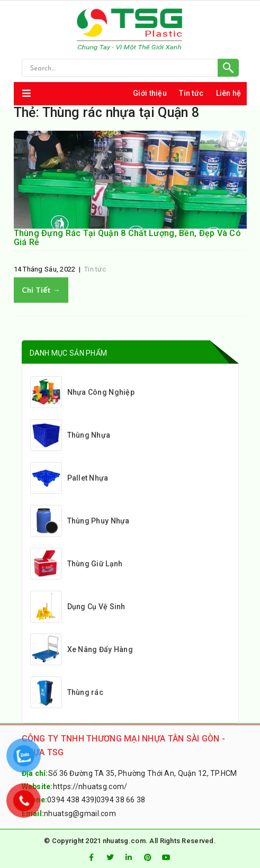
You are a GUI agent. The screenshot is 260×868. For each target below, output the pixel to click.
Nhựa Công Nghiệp (82, 392)
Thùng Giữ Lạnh (77, 564)
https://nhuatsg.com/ (90, 786)
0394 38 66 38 (121, 800)
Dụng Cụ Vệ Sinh (78, 607)
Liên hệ (229, 93)
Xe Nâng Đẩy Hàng (82, 649)
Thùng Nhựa (70, 435)
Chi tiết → (41, 290)
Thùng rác (67, 692)
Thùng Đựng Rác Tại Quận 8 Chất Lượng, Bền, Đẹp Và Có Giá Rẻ (128, 238)
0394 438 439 (71, 800)
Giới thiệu (150, 93)
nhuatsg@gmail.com (80, 813)
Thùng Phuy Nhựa (80, 521)
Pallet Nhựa (69, 478)
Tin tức (191, 93)
